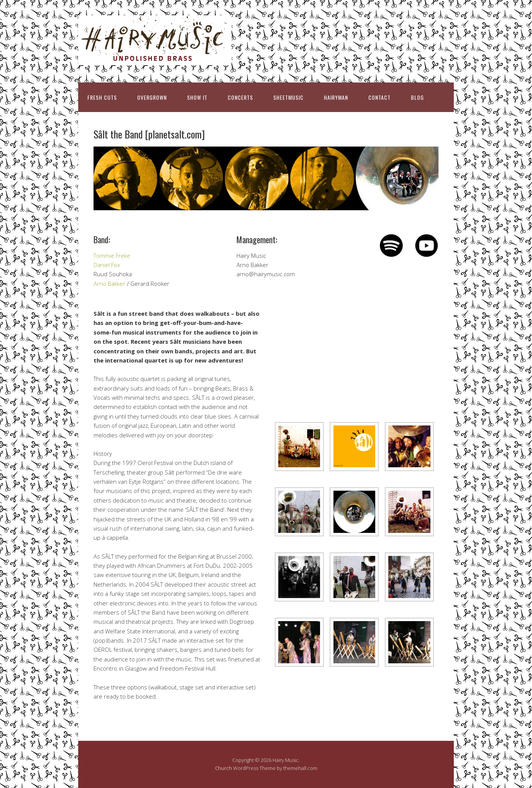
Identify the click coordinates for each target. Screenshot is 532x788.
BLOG (417, 97)
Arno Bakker (109, 284)
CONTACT (379, 97)
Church (223, 768)
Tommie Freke (112, 256)
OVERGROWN (152, 97)
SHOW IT (197, 97)
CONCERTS (240, 97)
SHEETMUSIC (288, 97)
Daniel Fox (107, 265)
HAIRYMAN (336, 97)
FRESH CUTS (102, 97)
